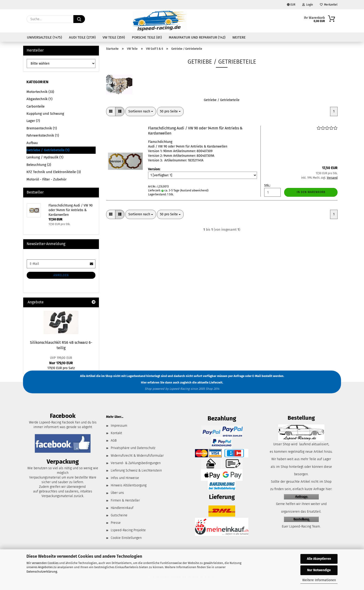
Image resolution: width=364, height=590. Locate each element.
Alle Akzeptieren (319, 559)
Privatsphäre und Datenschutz (133, 448)
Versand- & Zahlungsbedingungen (136, 463)
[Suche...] (79, 19)
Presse (116, 523)
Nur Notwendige (319, 570)
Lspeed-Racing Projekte (128, 530)
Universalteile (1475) (44, 37)
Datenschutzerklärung (42, 572)
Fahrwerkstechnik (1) (43, 135)
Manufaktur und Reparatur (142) (197, 37)
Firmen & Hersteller (125, 500)
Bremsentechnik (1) (42, 128)
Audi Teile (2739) (82, 37)
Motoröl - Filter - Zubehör (47, 179)
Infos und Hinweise (125, 478)
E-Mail (257, 376)
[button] (111, 111)
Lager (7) (33, 121)
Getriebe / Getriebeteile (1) (48, 150)
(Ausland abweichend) (194, 190)
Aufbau (32, 143)
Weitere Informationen (319, 580)
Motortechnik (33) (40, 92)
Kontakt (116, 433)
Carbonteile (36, 106)
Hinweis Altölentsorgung (129, 485)
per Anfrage (236, 376)
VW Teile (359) (114, 37)
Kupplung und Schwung (45, 114)
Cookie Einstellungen (126, 538)
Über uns (117, 493)
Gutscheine (119, 515)
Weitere (239, 37)
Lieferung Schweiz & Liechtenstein (136, 470)
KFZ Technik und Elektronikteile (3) (54, 172)
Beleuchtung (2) (39, 165)
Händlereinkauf (122, 508)
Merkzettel (329, 5)
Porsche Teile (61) (147, 37)
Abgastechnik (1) (39, 99)
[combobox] (141, 111)
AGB (114, 441)
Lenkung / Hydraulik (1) (45, 157)
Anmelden (61, 275)
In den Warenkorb (311, 192)
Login (308, 5)
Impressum (119, 426)
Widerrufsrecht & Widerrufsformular (137, 456)
